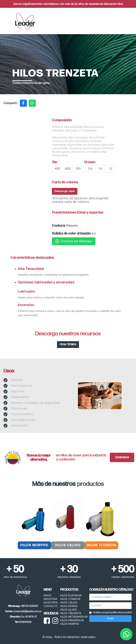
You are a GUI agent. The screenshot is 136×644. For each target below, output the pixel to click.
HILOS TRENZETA (71, 613)
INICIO (47, 595)
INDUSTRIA (50, 599)
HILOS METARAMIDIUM (74, 617)
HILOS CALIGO (69, 603)
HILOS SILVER (68, 610)
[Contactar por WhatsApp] (126, 634)
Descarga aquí (65, 191)
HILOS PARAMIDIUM (72, 620)
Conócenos (122, 457)
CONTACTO (51, 606)
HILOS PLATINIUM (71, 595)
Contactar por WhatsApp (74, 241)
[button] (123, 21)
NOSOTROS (51, 603)
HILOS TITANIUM (70, 599)
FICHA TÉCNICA (68, 344)
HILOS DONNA (69, 606)
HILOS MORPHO (70, 624)
